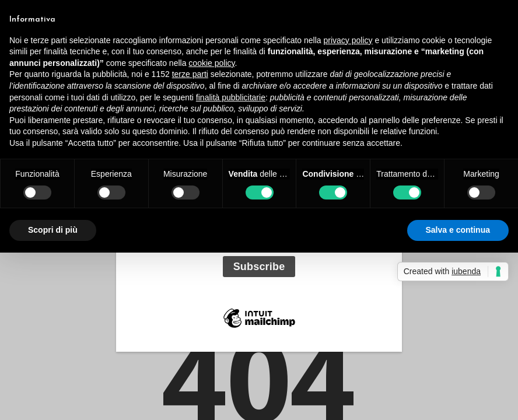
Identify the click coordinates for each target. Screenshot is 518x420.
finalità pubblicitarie (231, 97)
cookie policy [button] (211, 63)
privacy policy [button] (348, 40)
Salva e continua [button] (458, 230)
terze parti (190, 74)
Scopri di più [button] (53, 230)
